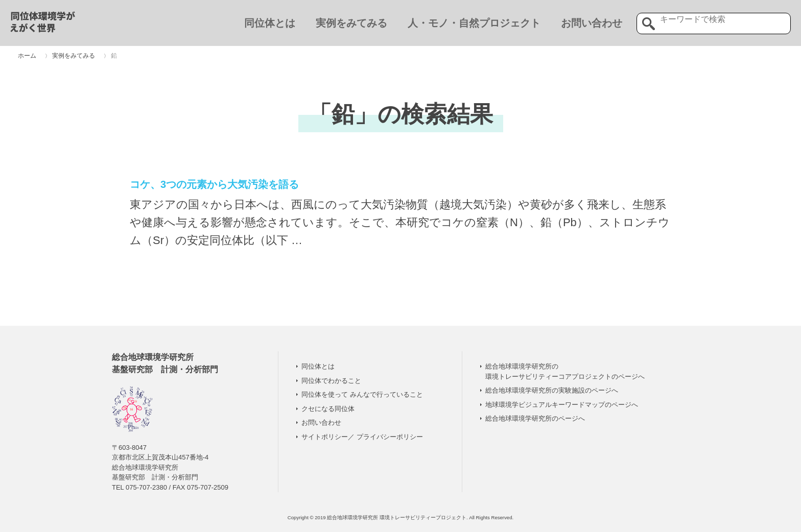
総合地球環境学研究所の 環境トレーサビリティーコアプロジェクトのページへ (565, 371)
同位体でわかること (331, 381)
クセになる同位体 (328, 409)
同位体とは (270, 23)
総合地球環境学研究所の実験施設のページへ (552, 390)
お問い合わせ (592, 23)
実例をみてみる (351, 23)
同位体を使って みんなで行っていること (362, 394)
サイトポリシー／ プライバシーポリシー (362, 437)
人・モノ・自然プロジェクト (474, 23)
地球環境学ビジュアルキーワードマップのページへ (562, 405)
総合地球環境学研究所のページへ (535, 418)
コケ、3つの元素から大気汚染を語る (214, 184)
